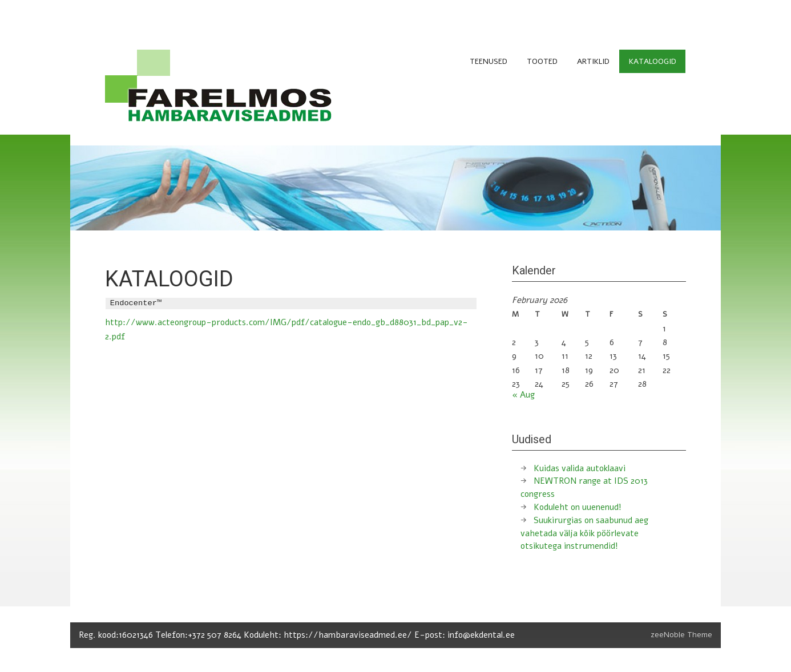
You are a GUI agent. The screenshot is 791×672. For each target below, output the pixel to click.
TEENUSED (489, 61)
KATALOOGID (653, 61)
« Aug (523, 395)
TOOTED (542, 61)
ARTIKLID (593, 61)
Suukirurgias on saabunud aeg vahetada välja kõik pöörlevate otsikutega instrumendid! (584, 533)
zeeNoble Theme (681, 635)
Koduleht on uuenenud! (578, 507)
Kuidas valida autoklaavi (580, 468)
